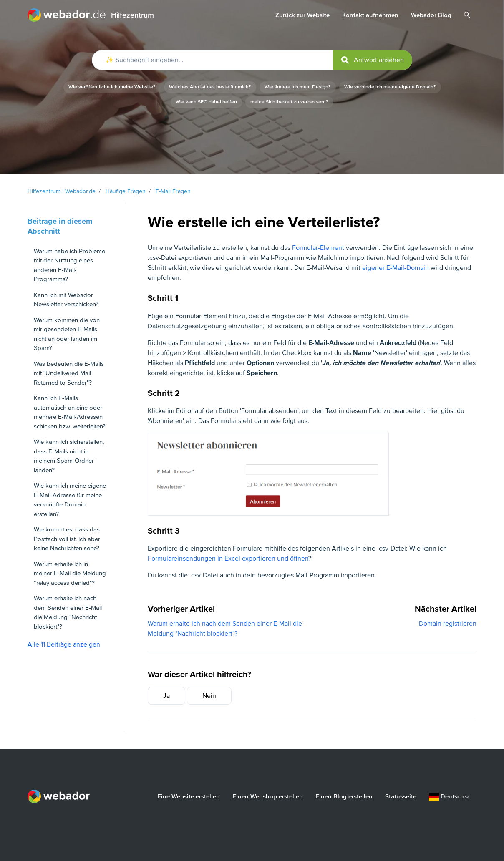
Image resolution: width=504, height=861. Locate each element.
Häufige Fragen (126, 191)
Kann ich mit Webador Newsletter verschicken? (66, 300)
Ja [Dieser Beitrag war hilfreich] (166, 696)
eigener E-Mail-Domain (396, 268)
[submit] (373, 60)
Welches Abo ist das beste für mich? (210, 87)
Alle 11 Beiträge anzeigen (64, 644)
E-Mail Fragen (173, 191)
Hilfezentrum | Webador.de (62, 191)
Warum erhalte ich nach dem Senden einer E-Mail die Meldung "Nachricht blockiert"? (68, 612)
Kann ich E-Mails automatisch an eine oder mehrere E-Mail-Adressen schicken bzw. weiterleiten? (70, 412)
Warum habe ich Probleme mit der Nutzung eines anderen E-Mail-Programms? (69, 265)
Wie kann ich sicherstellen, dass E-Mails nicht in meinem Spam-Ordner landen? (69, 456)
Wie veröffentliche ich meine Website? (112, 87)
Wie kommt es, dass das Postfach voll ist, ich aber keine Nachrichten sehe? (67, 539)
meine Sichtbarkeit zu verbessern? (289, 102)
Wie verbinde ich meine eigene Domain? (390, 87)
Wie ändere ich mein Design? (298, 87)
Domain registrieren (448, 624)
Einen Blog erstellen (344, 796)
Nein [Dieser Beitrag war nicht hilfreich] (209, 696)
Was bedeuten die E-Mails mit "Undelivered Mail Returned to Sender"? (69, 373)
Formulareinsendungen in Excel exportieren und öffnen (228, 559)
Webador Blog (431, 15)
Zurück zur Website (302, 15)
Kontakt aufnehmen (370, 15)
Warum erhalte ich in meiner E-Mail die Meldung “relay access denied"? (70, 573)
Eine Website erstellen (189, 796)
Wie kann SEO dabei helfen (206, 102)
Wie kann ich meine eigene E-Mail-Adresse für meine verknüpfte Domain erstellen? (70, 500)
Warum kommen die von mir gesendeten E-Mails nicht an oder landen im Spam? (67, 334)
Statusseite (401, 796)
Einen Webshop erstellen (268, 796)
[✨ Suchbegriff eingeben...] (252, 60)
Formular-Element (318, 248)
